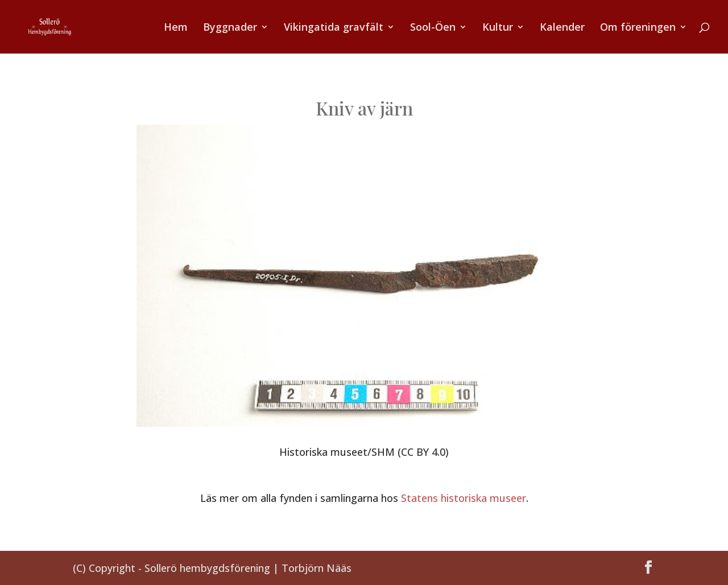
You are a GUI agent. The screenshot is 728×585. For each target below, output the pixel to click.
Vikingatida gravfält (334, 28)
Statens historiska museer (464, 498)
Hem (176, 28)
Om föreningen (638, 28)
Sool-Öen (433, 28)
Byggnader (230, 28)
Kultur (498, 28)
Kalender (562, 28)
